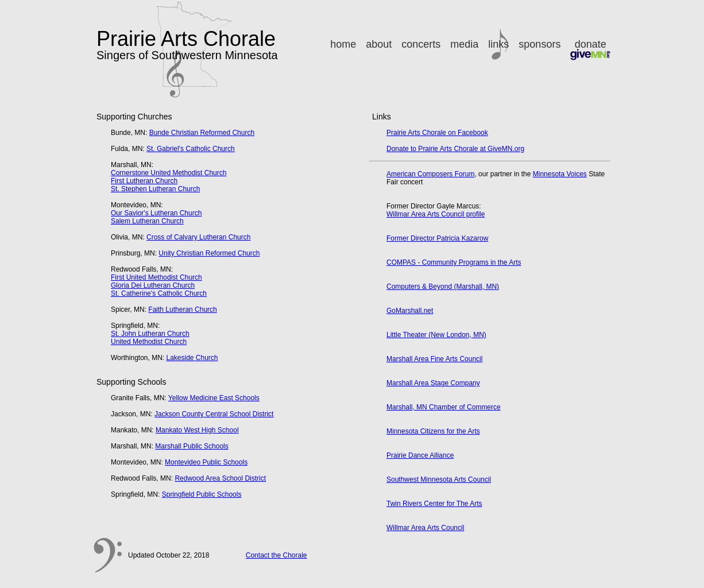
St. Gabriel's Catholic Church (191, 149)
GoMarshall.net (410, 311)
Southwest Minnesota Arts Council (439, 479)
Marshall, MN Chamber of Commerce (444, 407)
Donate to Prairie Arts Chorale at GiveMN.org (455, 149)
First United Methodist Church (156, 277)
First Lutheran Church (144, 181)
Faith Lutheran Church (182, 310)
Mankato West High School (197, 430)
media (464, 44)
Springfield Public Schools (202, 494)
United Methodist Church (149, 342)
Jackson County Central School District (214, 414)
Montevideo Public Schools (206, 462)
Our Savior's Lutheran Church (156, 213)
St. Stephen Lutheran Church (155, 189)
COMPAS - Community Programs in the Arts (454, 262)
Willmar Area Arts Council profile (436, 214)
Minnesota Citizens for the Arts (433, 431)
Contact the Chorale (276, 555)
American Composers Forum (430, 174)
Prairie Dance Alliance (420, 455)
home (343, 44)
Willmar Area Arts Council (425, 528)
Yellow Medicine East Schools (214, 398)
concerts (421, 44)
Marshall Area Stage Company (433, 383)
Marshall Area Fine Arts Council (434, 359)
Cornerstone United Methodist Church (169, 173)
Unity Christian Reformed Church (209, 253)
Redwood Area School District (220, 478)
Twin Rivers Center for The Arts (434, 504)
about (379, 44)
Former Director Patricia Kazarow (437, 238)
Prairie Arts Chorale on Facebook (437, 133)
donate (590, 49)
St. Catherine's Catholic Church (159, 293)
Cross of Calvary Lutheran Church (198, 237)
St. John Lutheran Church (150, 334)
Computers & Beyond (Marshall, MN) (443, 287)
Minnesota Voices (560, 174)
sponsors (539, 44)
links (498, 44)
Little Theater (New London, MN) (436, 335)
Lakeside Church (192, 358)
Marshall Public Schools (192, 446)
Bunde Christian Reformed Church (202, 133)
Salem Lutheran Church (147, 221)
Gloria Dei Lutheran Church (153, 285)
